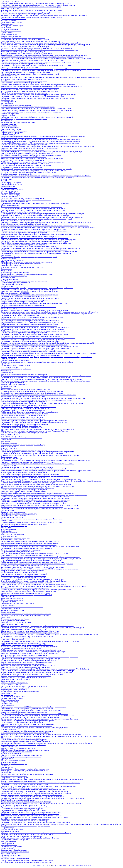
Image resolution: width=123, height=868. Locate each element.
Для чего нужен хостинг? (9, 309)
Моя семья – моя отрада (9, 124)
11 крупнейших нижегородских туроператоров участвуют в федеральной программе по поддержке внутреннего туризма (40, 547)
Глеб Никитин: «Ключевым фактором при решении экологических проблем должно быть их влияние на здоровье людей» (40, 248)
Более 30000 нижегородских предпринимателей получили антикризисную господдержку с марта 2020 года (36, 243)
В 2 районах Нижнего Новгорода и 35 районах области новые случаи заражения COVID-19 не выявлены (35, 215)
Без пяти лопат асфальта (9, 126)
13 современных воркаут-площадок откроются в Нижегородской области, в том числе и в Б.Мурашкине (35, 203)
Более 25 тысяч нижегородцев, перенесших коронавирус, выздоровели (24, 740)
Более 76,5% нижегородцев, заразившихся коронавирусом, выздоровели (24, 300)
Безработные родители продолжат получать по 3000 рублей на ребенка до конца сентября (30, 814)
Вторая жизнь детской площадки (11, 22)
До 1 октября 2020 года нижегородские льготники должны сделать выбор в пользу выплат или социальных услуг (38, 429)
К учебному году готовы (9, 533)
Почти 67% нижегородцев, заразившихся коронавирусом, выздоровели (24, 64)
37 (75, 866)
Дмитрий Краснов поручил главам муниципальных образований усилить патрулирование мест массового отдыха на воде (40, 140)
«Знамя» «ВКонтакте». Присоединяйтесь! (14, 683)
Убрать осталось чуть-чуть (10, 853)
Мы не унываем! (6, 27)
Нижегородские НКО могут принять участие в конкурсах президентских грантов (27, 721)
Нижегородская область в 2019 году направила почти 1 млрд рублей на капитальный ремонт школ (33, 340)
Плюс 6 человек (6, 255)
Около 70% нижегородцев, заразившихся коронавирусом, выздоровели (24, 119)
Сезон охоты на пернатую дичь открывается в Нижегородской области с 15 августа (28, 483)
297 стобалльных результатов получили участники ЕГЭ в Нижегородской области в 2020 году (31, 522)
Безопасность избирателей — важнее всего (15, 852)
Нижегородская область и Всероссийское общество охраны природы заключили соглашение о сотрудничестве (37, 564)
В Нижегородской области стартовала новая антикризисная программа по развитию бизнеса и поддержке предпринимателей (42, 86)
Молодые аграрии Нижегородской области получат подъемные (21, 83)
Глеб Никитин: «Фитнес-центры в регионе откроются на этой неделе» (24, 410)
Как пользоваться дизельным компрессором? (15, 638)
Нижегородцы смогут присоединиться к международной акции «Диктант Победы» (28, 666)
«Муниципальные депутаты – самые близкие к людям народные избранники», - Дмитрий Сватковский (34, 817)
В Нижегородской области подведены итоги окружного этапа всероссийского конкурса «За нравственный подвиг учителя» (41, 559)
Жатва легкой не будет (8, 278)
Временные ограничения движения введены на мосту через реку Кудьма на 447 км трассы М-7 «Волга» (35, 241)
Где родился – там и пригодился (11, 184)
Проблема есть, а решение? (10, 114)
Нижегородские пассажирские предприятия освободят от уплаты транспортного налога (29, 291)
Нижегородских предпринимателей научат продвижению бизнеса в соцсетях (26, 200)
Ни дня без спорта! (7, 695)
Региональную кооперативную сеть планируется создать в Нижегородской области (28, 462)
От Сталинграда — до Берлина (11, 183)
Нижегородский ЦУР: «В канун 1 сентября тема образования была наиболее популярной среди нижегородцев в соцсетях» (41, 734)
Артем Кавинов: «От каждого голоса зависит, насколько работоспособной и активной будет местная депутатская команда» (41, 803)
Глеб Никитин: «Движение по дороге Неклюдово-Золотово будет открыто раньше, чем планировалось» (35, 421)
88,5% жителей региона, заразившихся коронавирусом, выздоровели (23, 578)
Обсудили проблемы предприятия (12, 133)
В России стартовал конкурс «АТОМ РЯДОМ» (16, 293)
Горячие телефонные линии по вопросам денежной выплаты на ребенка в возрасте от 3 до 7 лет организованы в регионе (40, 557)
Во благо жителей (7, 617)
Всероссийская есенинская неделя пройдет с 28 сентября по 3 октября (24, 224)
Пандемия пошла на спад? (9, 191)
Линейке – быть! (6, 528)
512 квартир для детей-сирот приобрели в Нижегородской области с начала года (27, 774)
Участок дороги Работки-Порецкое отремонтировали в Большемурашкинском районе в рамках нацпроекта (36, 484)
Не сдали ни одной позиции (10, 29)
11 (41, 866)
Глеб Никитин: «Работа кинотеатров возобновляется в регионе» (22, 648)
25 (59, 866)
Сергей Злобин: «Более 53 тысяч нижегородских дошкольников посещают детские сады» (30, 474)
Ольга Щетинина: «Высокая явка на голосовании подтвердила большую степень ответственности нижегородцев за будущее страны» (44, 55)
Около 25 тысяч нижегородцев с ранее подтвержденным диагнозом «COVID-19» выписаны (31, 717)
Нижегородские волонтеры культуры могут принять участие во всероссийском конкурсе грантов (32, 60)
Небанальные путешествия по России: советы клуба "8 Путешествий (23, 157)
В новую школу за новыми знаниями (13, 760)
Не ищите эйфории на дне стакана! (12, 829)
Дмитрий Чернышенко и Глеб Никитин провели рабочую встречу (22, 571)
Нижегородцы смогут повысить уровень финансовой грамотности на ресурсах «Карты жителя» (32, 519)
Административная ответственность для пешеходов (18, 748)
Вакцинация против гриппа (10, 831)
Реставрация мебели (7, 705)
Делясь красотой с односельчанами (12, 534)
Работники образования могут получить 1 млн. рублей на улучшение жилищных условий (30, 74)
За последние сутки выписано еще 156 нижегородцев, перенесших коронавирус (27, 731)
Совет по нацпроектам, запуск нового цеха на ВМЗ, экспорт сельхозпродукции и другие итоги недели (34, 210)
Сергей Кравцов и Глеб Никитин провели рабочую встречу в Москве (23, 805)
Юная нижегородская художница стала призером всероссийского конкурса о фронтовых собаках (32, 567)
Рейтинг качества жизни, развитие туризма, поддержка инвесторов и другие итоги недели (30, 298)
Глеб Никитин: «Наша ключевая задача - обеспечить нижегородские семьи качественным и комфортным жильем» (38, 338)
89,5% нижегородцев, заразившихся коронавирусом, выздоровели (22, 664)
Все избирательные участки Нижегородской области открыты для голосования (27, 862)
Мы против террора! (7, 828)
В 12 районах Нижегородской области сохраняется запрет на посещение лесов (26, 726)
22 (55, 866)
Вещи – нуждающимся (8, 729)
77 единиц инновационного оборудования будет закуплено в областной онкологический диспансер (33, 209)
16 (47, 866)
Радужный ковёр (6, 121)
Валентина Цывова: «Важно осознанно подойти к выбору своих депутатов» (26, 769)
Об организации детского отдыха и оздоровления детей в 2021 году (23, 445)
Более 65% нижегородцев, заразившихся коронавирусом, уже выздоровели (25, 14)
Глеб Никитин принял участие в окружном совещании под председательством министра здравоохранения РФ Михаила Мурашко (43, 398)
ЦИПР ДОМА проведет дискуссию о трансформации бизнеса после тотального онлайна (30, 321)
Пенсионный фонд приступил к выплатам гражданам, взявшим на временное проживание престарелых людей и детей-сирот (42, 152)
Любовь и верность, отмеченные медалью (14, 202)
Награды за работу (7, 848)
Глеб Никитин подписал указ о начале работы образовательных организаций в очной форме (31, 650)
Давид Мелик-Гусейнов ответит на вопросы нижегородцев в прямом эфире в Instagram (29, 647)
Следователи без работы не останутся (13, 284)
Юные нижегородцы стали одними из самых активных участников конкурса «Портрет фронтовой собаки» (36, 328)
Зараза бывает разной (8, 134)
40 (79, 866)
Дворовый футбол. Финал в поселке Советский (16, 752)
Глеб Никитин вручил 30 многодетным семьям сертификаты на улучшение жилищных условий (32, 674)
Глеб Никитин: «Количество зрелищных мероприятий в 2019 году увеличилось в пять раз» (30, 341)
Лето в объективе (6, 269)
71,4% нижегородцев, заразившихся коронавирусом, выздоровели (22, 150)
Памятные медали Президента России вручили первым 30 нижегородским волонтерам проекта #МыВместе (36, 590)
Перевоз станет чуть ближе (10, 279)
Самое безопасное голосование (11, 31)
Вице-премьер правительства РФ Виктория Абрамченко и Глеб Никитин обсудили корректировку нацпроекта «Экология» (41, 234)
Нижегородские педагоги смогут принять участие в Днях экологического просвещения (29, 653)
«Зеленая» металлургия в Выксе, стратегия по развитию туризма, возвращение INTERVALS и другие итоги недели (38, 786)
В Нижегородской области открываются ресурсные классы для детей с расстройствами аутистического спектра (37, 626)
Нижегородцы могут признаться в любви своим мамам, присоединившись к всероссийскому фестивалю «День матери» (40, 719)
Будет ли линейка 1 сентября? (10, 434)
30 (66, 866)
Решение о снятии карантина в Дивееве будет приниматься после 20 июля (25, 164)
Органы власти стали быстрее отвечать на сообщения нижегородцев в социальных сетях (30, 88)
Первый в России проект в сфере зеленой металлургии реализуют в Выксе (25, 733)
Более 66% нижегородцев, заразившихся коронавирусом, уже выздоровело (25, 40)
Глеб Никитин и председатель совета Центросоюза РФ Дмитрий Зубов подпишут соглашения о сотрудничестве (37, 452)
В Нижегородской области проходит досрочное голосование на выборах (24, 771)
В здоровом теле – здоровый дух (11, 459)
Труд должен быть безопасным (11, 684)
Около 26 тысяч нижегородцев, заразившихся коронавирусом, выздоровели (25, 819)
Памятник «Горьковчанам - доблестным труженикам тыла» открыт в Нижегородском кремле (31, 7)
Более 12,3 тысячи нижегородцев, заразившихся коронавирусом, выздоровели (26, 53)
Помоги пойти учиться (8, 693)
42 (82, 866)
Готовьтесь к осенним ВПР (10, 747)
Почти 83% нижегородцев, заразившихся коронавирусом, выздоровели (24, 402)
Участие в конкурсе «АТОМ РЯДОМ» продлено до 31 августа (21, 426)
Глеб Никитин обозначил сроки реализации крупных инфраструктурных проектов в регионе (31, 710)
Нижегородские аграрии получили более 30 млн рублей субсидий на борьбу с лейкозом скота (31, 795)
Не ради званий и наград (9, 536)
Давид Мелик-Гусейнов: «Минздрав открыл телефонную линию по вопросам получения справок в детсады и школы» (39, 657)
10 (39, 866)
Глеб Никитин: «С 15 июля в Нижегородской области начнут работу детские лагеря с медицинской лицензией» (37, 117)
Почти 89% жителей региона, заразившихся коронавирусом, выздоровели (25, 616)
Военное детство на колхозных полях (13, 621)
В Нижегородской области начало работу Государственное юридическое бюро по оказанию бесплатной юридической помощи (42, 779)
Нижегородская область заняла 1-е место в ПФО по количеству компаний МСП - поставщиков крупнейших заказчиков (40, 569)
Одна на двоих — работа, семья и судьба (14, 776)
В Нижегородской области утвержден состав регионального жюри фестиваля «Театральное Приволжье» (35, 431)
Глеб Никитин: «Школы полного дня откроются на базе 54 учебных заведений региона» (30, 290)
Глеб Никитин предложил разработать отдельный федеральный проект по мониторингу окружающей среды (36, 253)
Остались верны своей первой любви (13, 697)
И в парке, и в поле (7, 767)
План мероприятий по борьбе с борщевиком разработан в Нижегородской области (28, 153)
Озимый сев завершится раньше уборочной (15, 688)
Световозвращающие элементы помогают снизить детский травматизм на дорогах (28, 107)
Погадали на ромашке (8, 186)
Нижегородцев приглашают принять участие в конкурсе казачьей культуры (25, 593)
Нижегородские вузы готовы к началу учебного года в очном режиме (23, 491)
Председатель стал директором (11, 36)
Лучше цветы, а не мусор (9, 448)
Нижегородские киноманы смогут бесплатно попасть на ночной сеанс (24, 678)
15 (46, 866)
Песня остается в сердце (9, 443)
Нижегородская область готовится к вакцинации (17, 622)
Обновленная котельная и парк (11, 855)
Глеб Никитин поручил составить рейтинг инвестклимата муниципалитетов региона (28, 307)
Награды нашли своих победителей (12, 517)
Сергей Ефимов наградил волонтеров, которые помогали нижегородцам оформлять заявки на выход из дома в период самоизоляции (44, 495)
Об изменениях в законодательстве (12, 600)
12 (42, 866)
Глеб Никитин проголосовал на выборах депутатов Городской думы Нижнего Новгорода (30, 838)
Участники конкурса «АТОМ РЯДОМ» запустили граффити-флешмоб (24, 574)
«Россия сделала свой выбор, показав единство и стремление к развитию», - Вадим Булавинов (32, 17)
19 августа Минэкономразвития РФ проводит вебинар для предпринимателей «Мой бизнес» (31, 560)
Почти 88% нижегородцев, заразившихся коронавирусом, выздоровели (24, 524)
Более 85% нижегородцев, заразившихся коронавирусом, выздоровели (24, 433)
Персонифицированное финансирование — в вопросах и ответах (22, 607)
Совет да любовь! (7, 440)
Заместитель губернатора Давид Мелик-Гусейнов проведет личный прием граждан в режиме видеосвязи (35, 476)
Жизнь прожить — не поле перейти (12, 26)
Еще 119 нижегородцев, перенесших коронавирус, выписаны (21, 757)
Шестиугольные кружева (9, 457)
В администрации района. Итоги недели (14, 131)
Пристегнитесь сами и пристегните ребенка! (15, 679)
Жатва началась (6, 371)
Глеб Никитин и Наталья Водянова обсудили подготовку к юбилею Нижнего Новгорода (29, 412)
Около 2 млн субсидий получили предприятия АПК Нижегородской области (26, 165)
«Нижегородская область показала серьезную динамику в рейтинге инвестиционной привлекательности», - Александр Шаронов (43, 136)
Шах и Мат (4, 181)
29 (64, 866)
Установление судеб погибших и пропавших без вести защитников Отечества (26, 614)
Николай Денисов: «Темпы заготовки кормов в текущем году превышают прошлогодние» (30, 236)
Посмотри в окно (6, 521)
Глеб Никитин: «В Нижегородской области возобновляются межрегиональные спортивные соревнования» (36, 500)
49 (91, 866)
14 (45, 866)
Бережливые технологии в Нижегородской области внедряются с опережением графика (29, 543)
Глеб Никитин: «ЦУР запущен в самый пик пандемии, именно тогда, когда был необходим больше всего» (35, 822)
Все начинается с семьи (9, 21)
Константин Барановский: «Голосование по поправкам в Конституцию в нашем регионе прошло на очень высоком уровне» (41, 71)
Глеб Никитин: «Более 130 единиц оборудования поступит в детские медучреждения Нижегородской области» (37, 288)
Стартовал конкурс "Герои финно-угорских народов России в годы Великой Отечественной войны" (33, 469)
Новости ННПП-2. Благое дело (11, 8)
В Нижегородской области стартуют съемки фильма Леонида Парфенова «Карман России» (30, 631)
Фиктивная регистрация (9, 102)
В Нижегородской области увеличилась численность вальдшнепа (22, 417)
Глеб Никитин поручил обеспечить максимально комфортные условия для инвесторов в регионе (32, 562)
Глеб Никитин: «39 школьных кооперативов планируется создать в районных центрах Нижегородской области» (37, 464)
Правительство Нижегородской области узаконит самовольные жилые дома (25, 667)
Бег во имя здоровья (7, 24)
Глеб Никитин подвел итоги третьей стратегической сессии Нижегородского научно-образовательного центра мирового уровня (42, 628)
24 (58, 866)
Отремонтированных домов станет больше (15, 619)
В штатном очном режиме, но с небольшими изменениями (20, 691)
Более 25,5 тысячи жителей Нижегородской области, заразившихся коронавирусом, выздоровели (32, 797)
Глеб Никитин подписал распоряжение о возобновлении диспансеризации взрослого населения (32, 507)
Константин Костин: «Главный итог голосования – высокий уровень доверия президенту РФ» (31, 10)
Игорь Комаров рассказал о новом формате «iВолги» (18, 174)
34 (71, 866)
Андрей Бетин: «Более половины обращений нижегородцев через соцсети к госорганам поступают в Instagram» (37, 486)
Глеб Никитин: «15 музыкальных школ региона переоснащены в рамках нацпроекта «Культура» (32, 579)
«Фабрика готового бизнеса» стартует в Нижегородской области (22, 302)
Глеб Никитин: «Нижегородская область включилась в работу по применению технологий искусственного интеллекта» (40, 641)
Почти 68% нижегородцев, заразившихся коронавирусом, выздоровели (24, 81)
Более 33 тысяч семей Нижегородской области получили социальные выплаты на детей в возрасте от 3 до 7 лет (37, 716)
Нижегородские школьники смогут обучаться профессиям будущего (23, 419)
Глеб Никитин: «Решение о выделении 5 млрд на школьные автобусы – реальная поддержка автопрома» (35, 498)
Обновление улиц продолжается (11, 847)
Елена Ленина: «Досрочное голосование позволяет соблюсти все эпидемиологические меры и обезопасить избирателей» (40, 783)
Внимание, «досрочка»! (8, 681)
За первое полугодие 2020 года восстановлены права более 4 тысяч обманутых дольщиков (30, 336)
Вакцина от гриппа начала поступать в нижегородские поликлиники (23, 781)
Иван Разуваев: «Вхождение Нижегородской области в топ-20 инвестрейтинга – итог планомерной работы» (36, 108)
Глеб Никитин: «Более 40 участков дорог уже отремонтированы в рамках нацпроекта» (29, 138)
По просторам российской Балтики (12, 383)
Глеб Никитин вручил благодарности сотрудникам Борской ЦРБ (22, 428)
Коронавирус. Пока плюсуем (10, 2)
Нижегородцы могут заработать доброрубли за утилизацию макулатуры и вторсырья (28, 591)
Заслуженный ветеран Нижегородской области (16, 369)
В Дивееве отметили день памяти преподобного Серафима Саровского (24, 396)
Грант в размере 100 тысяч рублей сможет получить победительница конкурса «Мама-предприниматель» (35, 728)
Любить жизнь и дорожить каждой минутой (15, 538)
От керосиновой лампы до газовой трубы (14, 778)
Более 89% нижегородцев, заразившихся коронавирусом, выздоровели (24, 655)
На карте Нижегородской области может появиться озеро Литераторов (24, 712)
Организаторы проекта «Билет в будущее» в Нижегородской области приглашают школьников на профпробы (36, 793)
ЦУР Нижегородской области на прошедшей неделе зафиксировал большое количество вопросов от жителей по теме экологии (42, 798)
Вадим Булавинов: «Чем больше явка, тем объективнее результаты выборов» (26, 807)
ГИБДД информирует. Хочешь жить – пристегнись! (18, 603)
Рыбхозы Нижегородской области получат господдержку (19, 67)
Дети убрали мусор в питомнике (11, 436)
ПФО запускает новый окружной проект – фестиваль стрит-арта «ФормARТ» (26, 72)
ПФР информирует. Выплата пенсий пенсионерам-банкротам (21, 264)
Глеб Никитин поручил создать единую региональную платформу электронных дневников (30, 355)
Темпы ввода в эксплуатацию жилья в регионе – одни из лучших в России (25, 409)
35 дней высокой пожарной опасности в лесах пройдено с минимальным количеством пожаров (32, 453)
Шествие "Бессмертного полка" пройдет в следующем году (20, 212)
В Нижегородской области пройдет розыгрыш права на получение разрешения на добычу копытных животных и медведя (41, 505)
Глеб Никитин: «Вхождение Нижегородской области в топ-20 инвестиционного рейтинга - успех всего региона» (37, 98)
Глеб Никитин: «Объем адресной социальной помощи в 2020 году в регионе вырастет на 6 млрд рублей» (35, 334)
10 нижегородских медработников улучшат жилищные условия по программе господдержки (31, 112)
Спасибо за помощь (7, 843)
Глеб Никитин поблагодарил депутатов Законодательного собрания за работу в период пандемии (32, 329)
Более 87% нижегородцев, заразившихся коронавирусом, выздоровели (24, 490)
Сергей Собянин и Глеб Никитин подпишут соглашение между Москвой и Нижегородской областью (34, 581)
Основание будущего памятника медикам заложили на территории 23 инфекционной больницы (32, 393)
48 (90, 866)
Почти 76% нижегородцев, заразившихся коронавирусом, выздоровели (24, 245)
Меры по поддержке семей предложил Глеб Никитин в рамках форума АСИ (26, 741)
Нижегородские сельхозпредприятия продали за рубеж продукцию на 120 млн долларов (30, 148)
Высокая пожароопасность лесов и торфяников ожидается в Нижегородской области (28, 660)
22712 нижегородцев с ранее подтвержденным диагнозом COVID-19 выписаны (27, 555)
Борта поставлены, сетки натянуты (12, 190)
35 (72, 866)
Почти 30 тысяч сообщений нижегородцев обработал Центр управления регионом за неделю (31, 155)
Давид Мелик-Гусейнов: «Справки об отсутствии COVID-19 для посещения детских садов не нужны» (34, 652)
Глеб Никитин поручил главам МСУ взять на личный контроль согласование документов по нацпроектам (35, 378)
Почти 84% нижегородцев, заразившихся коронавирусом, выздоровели (24, 405)
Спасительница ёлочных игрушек (12, 624)
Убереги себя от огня (8, 510)
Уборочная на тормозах (8, 447)
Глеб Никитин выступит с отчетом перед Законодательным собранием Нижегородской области (32, 317)
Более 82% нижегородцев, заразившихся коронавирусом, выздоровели (24, 374)
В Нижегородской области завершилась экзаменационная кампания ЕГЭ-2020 (26, 595)
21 (54, 866)
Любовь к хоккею (6, 179)
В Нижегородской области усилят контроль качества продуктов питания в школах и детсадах (31, 816)
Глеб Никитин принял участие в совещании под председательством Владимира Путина (29, 324)
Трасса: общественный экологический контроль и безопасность (22, 438)
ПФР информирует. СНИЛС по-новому (14, 515)
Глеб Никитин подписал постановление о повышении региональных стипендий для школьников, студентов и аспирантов (40, 141)
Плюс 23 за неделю (7, 100)
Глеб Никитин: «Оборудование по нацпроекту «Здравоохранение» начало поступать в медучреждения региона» (37, 177)
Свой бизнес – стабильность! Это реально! (15, 360)
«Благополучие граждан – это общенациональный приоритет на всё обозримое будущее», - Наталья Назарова (37, 48)
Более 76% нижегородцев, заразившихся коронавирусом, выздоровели (24, 281)
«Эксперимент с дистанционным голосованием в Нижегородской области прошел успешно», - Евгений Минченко (38, 5)
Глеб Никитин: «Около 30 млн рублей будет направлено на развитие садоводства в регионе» (31, 812)
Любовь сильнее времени (9, 76)
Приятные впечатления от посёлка (12, 698)
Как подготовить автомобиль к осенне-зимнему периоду (19, 572)
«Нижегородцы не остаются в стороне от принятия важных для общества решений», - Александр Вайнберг (36, 833)
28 (63, 866)
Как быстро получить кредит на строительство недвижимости (21, 550)
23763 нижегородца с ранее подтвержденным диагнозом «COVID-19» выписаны (27, 636)
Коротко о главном (7, 33)
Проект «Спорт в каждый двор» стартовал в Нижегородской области (23, 745)
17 (49, 866)
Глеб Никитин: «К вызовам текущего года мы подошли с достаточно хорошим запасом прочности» (33, 331)
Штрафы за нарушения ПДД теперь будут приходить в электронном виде (25, 46)
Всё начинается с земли (8, 386)
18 (50, 866)
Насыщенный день (7, 372)
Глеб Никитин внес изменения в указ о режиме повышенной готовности (24, 296)
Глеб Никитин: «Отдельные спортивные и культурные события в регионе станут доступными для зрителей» (36, 169)
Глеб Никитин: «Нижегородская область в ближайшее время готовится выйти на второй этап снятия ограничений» (38, 395)
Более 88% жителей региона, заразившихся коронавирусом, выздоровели (25, 565)
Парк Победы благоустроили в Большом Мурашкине (18, 800)
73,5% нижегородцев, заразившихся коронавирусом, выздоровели (22, 198)
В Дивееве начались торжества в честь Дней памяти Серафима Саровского (25, 390)
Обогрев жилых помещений (10, 205)
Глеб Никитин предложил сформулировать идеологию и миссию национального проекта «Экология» (34, 250)
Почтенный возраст (7, 772)
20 (53, 866)
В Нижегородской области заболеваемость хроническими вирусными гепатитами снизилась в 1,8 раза (34, 303)
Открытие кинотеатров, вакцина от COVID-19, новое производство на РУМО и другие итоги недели (34, 707)
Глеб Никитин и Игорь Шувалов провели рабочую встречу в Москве (23, 810)
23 (56, 866)
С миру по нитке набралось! (10, 127)
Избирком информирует (9, 605)
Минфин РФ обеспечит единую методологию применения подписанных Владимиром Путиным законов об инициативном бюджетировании (46, 314)
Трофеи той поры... (7, 703)
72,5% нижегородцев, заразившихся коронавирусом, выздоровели (22, 160)
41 (80, 866)
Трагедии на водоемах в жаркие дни (12, 260)
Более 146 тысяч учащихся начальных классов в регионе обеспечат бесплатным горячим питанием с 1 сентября (37, 671)
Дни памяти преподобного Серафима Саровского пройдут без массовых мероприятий (29, 257)
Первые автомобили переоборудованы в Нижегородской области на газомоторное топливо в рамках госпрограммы (38, 240)
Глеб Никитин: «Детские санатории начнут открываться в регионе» (23, 38)
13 (43, 866)
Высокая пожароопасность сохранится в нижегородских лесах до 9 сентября (26, 802)
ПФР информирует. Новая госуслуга (13, 265)
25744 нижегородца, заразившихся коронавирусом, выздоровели (22, 809)
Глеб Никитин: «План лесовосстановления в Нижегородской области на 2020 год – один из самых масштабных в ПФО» (40, 509)
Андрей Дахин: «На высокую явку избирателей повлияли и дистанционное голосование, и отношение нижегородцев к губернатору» (44, 15)
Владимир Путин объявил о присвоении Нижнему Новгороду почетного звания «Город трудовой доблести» (36, 3)
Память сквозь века (7, 286)
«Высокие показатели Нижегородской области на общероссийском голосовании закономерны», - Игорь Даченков (38, 84)
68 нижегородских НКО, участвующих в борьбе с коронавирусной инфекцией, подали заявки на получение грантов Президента (43, 214)
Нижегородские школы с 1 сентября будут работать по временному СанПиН (26, 676)
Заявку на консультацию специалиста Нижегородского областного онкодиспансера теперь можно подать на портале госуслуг (42, 57)
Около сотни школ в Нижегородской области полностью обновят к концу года (26, 583)
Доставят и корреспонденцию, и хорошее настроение (18, 122)
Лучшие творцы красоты (9, 762)
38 (76, 866)
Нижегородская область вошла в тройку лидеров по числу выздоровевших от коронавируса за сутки (33, 503)
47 (88, 866)
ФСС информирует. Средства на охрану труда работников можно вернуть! (25, 750)
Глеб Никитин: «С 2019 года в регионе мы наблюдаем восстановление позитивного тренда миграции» (34, 345)
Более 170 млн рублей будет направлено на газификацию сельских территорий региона (29, 295)
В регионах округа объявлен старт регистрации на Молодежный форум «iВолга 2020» (29, 90)
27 (62, 866)
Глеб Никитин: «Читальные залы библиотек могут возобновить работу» (24, 785)
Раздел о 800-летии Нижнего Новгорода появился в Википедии (21, 221)
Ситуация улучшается (8, 359)
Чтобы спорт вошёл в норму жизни (12, 610)
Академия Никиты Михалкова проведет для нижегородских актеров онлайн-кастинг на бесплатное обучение (36, 672)
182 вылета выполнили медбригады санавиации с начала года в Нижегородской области (30, 172)
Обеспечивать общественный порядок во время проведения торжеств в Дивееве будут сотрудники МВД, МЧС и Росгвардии (41, 379)
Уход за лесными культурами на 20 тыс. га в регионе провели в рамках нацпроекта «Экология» (32, 322)
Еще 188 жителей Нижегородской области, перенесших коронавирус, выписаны (27, 788)
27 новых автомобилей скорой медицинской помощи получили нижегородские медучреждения (32, 391)
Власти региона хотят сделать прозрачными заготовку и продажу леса (24, 52)
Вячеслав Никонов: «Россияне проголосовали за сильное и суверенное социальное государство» (32, 12)
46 (87, 866)
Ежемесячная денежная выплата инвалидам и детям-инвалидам (22, 836)
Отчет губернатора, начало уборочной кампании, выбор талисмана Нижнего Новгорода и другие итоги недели (37, 400)
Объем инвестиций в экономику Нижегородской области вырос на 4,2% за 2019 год (28, 350)
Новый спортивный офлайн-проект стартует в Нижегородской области (24, 643)
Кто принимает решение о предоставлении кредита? (18, 552)
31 (67, 866)
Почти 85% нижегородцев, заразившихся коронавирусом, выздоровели (24, 415)
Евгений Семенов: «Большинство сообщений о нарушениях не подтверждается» (27, 860)
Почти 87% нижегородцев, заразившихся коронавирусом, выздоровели (24, 478)
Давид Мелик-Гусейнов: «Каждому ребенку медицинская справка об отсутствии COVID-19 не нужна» (34, 714)
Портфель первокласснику (9, 702)
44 (84, 866)
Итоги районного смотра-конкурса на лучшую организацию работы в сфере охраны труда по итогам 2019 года (37, 362)
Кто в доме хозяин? (7, 103)
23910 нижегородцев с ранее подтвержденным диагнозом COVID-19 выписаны (27, 645)
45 (86, 866)
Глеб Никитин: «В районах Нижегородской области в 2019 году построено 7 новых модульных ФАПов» (35, 348)
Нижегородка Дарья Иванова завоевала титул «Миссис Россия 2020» (23, 629)
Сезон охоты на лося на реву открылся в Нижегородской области (22, 722)
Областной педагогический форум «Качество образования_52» (21, 755)
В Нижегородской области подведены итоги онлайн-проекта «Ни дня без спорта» (27, 488)
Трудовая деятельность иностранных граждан (16, 105)
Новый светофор (6, 531)
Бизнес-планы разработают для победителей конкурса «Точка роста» (23, 576)
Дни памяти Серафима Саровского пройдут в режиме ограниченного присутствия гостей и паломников (35, 310)
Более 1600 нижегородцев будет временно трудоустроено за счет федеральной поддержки (30, 91)
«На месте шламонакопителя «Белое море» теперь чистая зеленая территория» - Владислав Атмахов (34, 229)
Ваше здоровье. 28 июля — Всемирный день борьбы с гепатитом (22, 267)
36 (74, 866)
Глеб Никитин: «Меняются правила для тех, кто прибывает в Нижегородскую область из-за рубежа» (34, 171)
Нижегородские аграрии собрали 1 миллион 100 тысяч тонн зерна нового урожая (27, 724)
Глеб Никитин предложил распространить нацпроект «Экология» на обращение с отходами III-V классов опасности (39, 252)
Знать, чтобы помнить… (9, 845)
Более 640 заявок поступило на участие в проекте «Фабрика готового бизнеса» (27, 662)
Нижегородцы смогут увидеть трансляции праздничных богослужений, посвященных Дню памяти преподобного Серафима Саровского (45, 381)
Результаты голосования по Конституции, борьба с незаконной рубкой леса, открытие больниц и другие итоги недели (39, 50)
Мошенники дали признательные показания (15, 272)
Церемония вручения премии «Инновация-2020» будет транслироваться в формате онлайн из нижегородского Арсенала (40, 455)
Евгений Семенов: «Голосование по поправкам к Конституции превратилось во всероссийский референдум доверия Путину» (42, 43)
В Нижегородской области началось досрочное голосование (20, 738)
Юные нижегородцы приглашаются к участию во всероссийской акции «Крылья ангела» (30, 633)
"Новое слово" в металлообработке (12, 640)
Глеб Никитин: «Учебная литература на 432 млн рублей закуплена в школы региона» (29, 407)
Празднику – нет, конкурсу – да (11, 196)
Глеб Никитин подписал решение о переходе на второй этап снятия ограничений (27, 467)
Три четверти (5, 766)
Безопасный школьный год (9, 529)
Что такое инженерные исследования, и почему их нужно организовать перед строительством (31, 207)
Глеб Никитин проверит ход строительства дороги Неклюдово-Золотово (24, 414)
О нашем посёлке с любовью (10, 609)
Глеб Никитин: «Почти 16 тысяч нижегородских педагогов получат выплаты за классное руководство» (34, 502)
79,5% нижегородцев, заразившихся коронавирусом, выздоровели (22, 319)
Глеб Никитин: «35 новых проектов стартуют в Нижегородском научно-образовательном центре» (33, 162)
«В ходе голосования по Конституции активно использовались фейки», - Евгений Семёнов (30, 41)
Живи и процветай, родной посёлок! (13, 540)
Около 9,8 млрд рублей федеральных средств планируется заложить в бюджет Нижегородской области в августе (37, 493)
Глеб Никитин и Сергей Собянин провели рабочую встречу (20, 315)
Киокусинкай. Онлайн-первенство (12, 598)
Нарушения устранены (8, 602)
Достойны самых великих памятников (13, 19)
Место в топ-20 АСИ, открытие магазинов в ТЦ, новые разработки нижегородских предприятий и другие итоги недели (40, 143)
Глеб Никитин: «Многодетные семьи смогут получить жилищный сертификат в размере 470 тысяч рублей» (36, 65)
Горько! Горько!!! (6, 364)
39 (78, 866)
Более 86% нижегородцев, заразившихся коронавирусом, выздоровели (24, 450)
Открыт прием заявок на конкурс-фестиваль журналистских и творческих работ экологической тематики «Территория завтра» (42, 403)
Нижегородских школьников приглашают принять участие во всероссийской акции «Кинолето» (32, 159)
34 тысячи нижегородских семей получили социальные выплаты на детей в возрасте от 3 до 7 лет (33, 790)
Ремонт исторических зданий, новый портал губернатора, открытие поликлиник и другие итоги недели (34, 553)
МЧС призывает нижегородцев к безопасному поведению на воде (22, 79)
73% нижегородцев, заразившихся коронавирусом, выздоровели (22, 167)
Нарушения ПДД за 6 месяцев (11, 193)
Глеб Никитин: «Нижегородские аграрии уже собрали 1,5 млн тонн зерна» (25, 821)
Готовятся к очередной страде (10, 195)
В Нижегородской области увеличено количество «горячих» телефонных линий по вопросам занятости (35, 238)
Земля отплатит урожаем (9, 34)
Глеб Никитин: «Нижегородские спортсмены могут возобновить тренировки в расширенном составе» (34, 422)
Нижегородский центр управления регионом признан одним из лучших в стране (27, 274)
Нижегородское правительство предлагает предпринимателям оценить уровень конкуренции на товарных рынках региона (41, 479)
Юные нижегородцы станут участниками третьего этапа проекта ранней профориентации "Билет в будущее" (36, 219)
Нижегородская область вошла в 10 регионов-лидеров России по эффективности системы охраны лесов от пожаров (39, 95)
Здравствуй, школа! (7, 759)
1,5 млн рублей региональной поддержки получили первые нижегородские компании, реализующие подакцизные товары (40, 62)
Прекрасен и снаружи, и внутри (11, 129)
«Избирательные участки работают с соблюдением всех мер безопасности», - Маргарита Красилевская (34, 791)
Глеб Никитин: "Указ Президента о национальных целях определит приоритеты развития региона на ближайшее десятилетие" (42, 217)
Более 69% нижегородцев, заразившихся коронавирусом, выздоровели (24, 93)
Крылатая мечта (6, 388)
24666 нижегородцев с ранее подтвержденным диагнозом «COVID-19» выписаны (27, 709)
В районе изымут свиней (9, 259)
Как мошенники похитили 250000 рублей (14, 840)
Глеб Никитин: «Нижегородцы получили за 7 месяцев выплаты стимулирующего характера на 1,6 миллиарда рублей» (39, 346)
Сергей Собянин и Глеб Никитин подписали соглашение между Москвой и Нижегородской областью (34, 584)
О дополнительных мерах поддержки (13, 512)
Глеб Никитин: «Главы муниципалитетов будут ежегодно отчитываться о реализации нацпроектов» (33, 352)
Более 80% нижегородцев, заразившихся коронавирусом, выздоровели (24, 333)
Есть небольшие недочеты (9, 367)
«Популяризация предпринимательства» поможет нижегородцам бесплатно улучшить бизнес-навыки (34, 231)
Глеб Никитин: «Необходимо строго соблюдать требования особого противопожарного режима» (32, 96)
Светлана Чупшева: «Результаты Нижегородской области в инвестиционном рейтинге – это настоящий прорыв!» (38, 110)
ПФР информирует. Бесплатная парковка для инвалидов (19, 514)
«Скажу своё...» (6, 857)
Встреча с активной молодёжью (11, 753)
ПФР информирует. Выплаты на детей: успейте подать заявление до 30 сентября (27, 835)
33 (70, 866)
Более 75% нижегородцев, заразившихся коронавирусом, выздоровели (24, 233)
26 (60, 866)
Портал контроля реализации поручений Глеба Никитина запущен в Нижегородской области (31, 541)
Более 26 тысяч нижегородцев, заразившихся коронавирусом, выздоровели (25, 826)
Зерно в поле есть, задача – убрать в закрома (15, 365)
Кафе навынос (5, 441)
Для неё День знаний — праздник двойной (15, 859)
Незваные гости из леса (8, 115)
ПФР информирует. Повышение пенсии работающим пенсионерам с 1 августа (26, 262)
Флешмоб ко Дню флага (9, 597)
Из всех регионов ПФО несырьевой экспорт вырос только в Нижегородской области (28, 246)
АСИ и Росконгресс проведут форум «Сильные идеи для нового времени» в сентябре (29, 545)
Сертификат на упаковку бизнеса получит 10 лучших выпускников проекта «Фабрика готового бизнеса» (35, 497)
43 (83, 866)
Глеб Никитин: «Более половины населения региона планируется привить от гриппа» (29, 326)
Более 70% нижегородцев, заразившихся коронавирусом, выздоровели (24, 145)
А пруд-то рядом (6, 271)
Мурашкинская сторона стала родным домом (15, 283)
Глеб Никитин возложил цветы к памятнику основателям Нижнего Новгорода (26, 548)
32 (68, 866)
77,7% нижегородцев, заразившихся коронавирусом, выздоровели (22, 305)
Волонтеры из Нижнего (8, 841)
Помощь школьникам (8, 612)
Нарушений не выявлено (9, 188)
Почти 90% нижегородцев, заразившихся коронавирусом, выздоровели (24, 686)
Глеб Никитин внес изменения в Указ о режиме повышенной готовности (24, 424)
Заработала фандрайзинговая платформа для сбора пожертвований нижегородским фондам (31, 659)
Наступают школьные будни (10, 700)
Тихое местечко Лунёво (8, 465)
